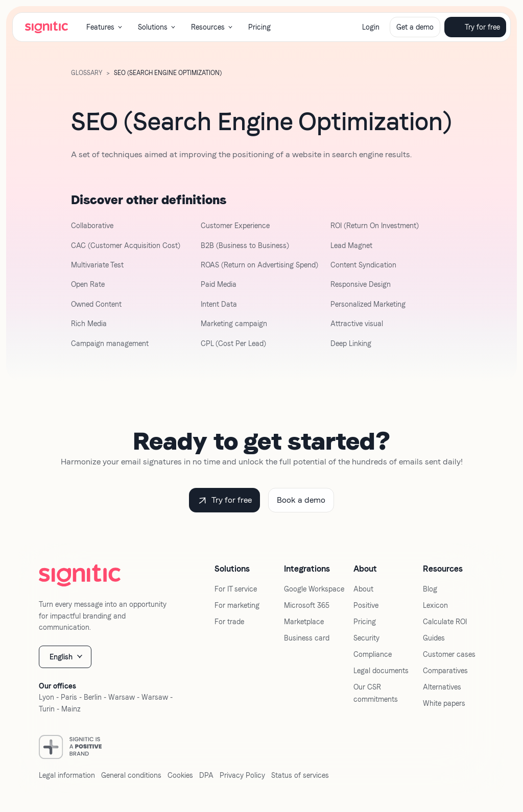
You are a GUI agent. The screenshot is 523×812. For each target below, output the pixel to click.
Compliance (373, 654)
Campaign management (110, 343)
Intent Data (219, 304)
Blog (430, 589)
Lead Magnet (351, 245)
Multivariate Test (97, 265)
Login (371, 27)
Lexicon (435, 605)
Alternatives (442, 687)
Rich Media (89, 324)
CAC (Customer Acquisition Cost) (126, 245)
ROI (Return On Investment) (375, 226)
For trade (229, 622)
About (363, 589)
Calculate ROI (445, 622)
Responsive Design (361, 284)
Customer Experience (235, 226)
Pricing (259, 27)
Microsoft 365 (307, 605)
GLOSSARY (87, 73)
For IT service (236, 589)
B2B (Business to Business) (245, 245)
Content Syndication (363, 265)
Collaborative (92, 226)
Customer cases (449, 654)
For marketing (237, 605)
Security (366, 638)
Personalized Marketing (368, 304)
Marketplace (304, 622)
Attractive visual (357, 324)
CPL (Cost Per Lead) (233, 343)
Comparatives (445, 671)
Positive (366, 605)
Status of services (300, 775)
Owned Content (96, 304)
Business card (307, 638)
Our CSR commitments (376, 693)
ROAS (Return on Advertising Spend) (259, 265)
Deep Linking (351, 343)
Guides (434, 638)
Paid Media (219, 284)
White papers (444, 703)
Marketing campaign (234, 324)
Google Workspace (314, 589)
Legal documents (381, 671)
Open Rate (88, 284)
